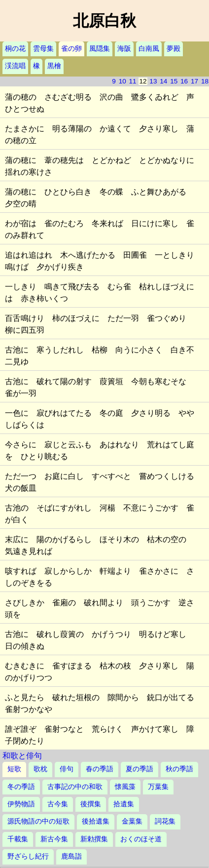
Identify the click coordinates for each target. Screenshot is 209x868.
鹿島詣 (71, 856)
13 (153, 81)
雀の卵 (71, 49)
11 (133, 81)
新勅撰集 (94, 839)
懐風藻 (125, 787)
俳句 (67, 769)
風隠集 (100, 49)
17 (194, 81)
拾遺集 (124, 804)
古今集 (58, 804)
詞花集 (165, 821)
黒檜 (54, 66)
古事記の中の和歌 (75, 787)
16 (184, 81)
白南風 (149, 49)
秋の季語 (179, 769)
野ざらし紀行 (28, 856)
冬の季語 (21, 787)
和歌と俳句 (22, 756)
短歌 (14, 769)
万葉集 (158, 787)
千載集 (18, 839)
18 (205, 81)
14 (163, 81)
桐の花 (15, 49)
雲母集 (43, 49)
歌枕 (40, 769)
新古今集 (54, 839)
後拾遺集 (96, 821)
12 (143, 81)
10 (122, 81)
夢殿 (174, 49)
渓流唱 (15, 66)
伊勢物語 (21, 804)
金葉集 (132, 821)
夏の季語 (139, 769)
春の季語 (100, 769)
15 (174, 81)
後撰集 (91, 804)
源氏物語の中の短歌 (38, 821)
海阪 (124, 49)
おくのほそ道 (141, 839)
